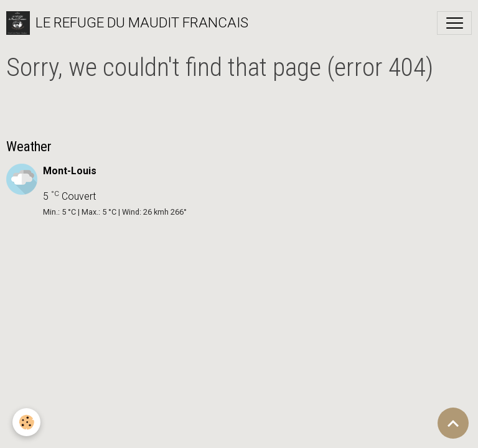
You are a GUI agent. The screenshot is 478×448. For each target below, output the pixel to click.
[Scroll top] (453, 423)
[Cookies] (26, 422)
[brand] (127, 23)
